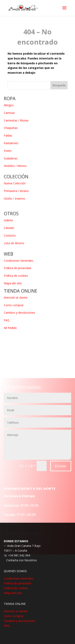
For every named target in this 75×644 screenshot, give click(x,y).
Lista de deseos (14, 243)
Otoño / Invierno (14, 199)
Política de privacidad (17, 268)
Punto (8, 151)
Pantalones (11, 143)
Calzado (9, 228)
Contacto (10, 235)
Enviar (61, 475)
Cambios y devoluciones (19, 313)
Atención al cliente (16, 298)
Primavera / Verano (16, 191)
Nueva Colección (15, 183)
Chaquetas (11, 128)
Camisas (9, 113)
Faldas (8, 135)
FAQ (7, 320)
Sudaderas (11, 158)
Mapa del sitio (13, 283)
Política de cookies (16, 276)
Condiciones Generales (19, 261)
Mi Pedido (10, 328)
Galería (8, 220)
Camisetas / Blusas (16, 120)
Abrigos (9, 105)
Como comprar (14, 305)
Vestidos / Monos (15, 166)
